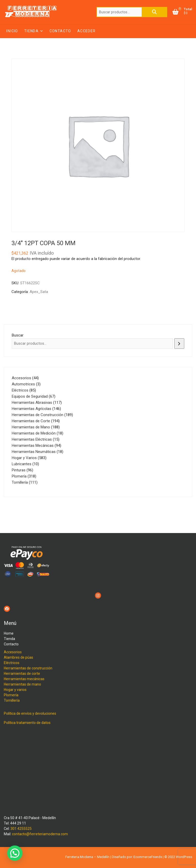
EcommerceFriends (148, 857)
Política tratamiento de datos (27, 723)
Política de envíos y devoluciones (30, 713)
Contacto (60, 31)
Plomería (11, 695)
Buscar (154, 12)
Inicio (12, 31)
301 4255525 (21, 829)
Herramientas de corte (22, 674)
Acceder (87, 31)
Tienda (31, 31)
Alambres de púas (19, 657)
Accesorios (13, 652)
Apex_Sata (39, 292)
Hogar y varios (15, 690)
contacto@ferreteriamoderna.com (40, 834)
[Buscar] (179, 344)
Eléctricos (12, 663)
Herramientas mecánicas (24, 679)
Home (9, 633)
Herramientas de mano (22, 684)
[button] (15, 853)
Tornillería (12, 700)
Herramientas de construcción (28, 668)
